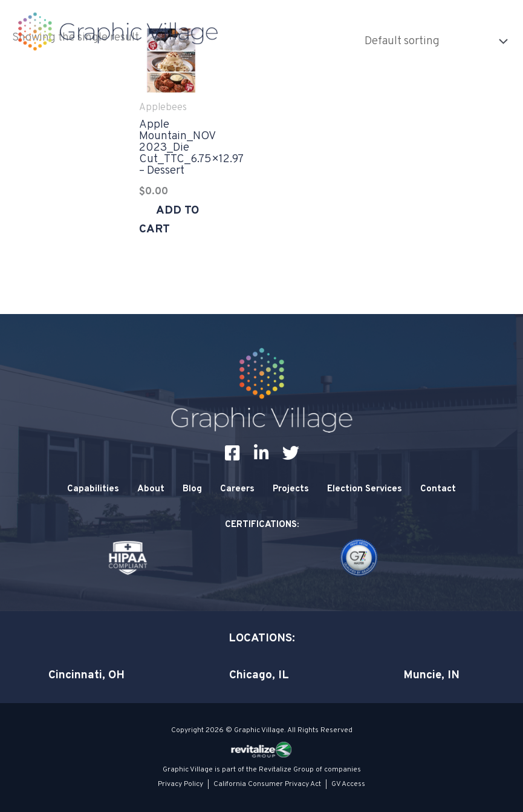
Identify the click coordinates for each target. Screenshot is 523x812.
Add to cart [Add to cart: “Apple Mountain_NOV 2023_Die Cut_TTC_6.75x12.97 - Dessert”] (169, 220)
